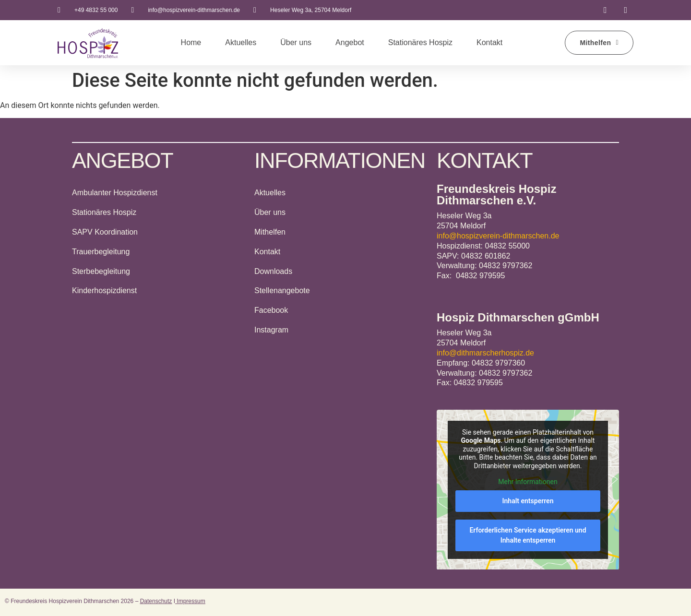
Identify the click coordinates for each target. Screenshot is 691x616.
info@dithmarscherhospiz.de (485, 353)
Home (191, 42)
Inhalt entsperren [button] (528, 500)
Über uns (296, 42)
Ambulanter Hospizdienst (115, 193)
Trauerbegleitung (101, 252)
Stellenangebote (282, 290)
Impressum (190, 601)
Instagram (271, 330)
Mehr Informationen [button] (528, 482)
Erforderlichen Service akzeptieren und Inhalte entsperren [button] (528, 535)
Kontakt (489, 42)
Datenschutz (156, 601)
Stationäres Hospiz (420, 42)
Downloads (273, 271)
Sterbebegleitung (101, 271)
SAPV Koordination (105, 232)
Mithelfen (270, 232)
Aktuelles (241, 42)
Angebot (350, 42)
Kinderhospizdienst (104, 290)
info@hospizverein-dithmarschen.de (498, 236)
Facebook (271, 310)
